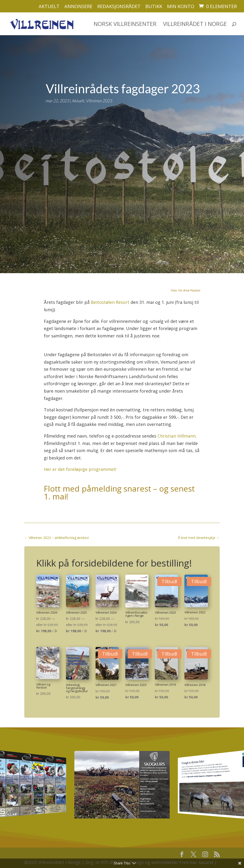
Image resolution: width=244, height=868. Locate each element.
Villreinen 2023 (99, 92)
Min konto (181, 7)
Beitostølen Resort (110, 293)
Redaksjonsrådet (119, 7)
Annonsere (78, 7)
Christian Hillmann (177, 427)
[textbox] (122, 325)
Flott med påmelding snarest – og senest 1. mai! (119, 484)
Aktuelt (49, 7)
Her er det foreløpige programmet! (80, 460)
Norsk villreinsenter (125, 20)
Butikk (154, 7)
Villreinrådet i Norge (195, 20)
